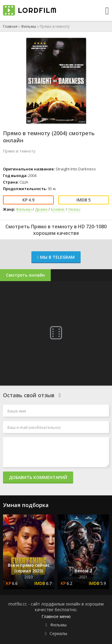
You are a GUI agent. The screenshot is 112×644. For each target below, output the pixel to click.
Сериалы (58, 633)
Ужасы (74, 209)
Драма (41, 209)
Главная (10, 26)
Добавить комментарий (38, 477)
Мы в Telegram (56, 257)
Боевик (58, 209)
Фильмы (29, 26)
